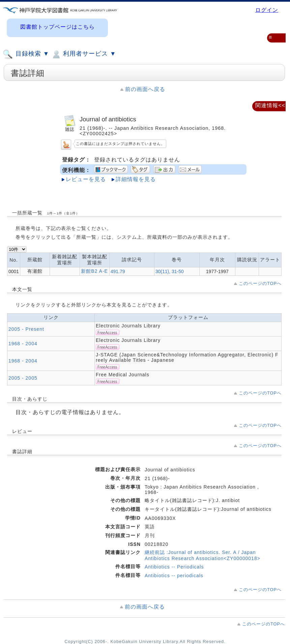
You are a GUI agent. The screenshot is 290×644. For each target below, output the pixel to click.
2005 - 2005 (23, 378)
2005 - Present (26, 329)
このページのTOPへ (260, 283)
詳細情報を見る (136, 179)
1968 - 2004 (23, 344)
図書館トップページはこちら (57, 27)
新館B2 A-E (94, 271)
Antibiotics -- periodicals (174, 576)
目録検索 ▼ (26, 54)
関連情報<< (270, 105)
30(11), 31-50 (170, 271)
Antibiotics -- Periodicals (174, 567)
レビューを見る (86, 179)
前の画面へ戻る (145, 89)
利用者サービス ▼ (83, 54)
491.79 (118, 271)
